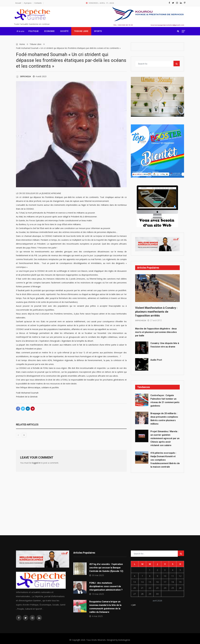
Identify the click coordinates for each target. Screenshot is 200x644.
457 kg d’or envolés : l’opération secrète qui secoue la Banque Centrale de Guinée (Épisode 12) (106, 568)
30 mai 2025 (97, 575)
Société (64, 31)
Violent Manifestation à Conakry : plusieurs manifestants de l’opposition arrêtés (156, 312)
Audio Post (156, 360)
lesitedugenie (124, 640)
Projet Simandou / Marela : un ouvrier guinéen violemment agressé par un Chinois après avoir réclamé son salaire (165, 438)
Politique (34, 31)
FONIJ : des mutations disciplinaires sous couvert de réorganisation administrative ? (106, 586)
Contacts (38, 3)
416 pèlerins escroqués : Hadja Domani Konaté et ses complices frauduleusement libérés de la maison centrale (165, 460)
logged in (36, 463)
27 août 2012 (155, 320)
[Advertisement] (157, 498)
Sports (98, 31)
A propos (28, 3)
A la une (20, 31)
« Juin (133, 605)
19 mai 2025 (97, 594)
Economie (50, 31)
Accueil (18, 3)
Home (20, 44)
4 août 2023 (40, 76)
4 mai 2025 (96, 616)
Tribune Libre (81, 31)
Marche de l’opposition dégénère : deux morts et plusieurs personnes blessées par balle (156, 332)
